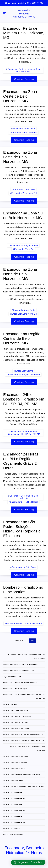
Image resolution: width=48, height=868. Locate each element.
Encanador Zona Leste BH (24, 193)
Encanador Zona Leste (24, 189)
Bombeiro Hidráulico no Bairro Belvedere (20, 665)
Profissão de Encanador (13, 834)
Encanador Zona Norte (24, 310)
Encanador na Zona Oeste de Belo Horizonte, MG (20, 96)
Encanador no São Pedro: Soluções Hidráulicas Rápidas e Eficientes (22, 529)
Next (33, 640)
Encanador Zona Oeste (24, 129)
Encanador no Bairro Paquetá (15, 756)
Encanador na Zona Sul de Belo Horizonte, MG (23, 215)
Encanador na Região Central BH (24, 375)
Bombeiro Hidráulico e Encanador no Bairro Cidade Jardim (27, 657)
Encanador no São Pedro (24, 567)
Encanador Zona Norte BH (24, 314)
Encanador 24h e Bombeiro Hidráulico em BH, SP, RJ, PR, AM (24, 399)
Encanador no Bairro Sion (14, 768)
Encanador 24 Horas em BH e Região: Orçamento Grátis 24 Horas (21, 461)
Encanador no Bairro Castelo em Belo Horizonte (23, 741)
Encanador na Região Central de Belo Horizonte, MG (22, 338)
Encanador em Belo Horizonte (15, 710)
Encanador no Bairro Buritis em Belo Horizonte (23, 735)
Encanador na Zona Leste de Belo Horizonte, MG (20, 157)
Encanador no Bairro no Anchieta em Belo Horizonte (28, 748)
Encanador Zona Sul (24, 249)
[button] (28, 862)
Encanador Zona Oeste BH (24, 132)
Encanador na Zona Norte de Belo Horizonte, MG (20, 274)
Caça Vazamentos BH (12, 677)
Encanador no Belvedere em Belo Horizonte (21, 774)
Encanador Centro (24, 371)
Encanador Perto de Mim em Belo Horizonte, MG (24, 33)
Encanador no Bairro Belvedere (16, 728)
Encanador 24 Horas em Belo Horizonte (24, 497)
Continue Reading (24, 79)
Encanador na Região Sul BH (24, 246)
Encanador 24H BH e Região (24, 502)
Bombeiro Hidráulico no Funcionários (23, 590)
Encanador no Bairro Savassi (15, 762)
